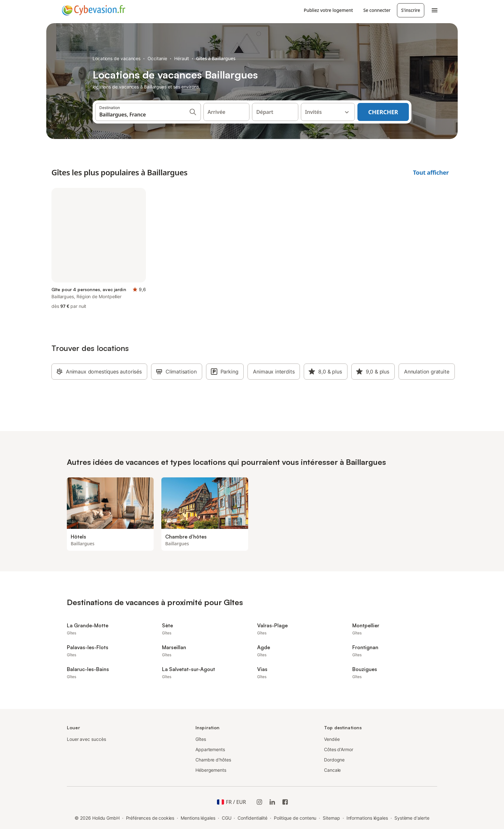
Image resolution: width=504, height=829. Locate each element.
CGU (227, 818)
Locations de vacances (117, 58)
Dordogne (334, 760)
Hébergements (211, 770)
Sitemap (331, 818)
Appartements (210, 749)
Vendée (332, 739)
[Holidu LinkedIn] (272, 802)
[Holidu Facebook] (285, 802)
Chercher (383, 112)
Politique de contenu (295, 818)
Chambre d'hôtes (213, 760)
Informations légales (367, 818)
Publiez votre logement (328, 10)
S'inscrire (411, 10)
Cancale (332, 770)
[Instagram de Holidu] (259, 802)
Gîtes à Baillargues (216, 58)
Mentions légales (198, 818)
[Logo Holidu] (94, 10)
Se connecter (377, 10)
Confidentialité (252, 818)
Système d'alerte (412, 818)
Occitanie (157, 58)
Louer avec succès (86, 739)
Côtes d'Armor (339, 749)
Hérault (182, 58)
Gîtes (201, 739)
